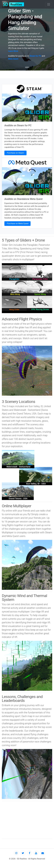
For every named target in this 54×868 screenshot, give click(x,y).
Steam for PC (35, 56)
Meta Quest (13, 59)
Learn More (13, 51)
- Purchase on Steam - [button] (15, 153)
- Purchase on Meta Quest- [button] (17, 224)
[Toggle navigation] (49, 4)
